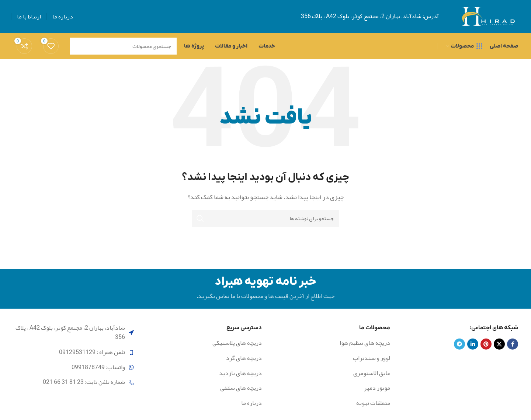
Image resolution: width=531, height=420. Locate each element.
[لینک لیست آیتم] (332, 344)
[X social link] (499, 344)
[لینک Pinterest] (486, 344)
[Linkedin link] (473, 344)
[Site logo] (488, 19)
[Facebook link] (513, 344)
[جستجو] (265, 218)
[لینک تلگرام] (459, 344)
